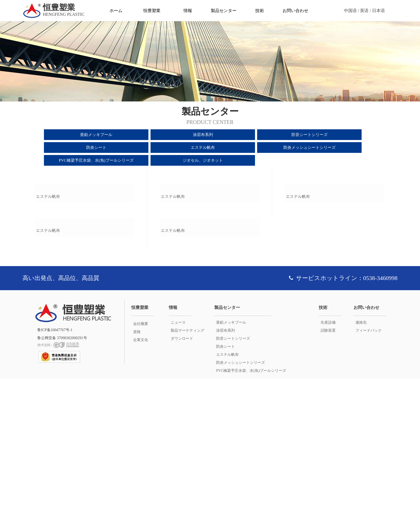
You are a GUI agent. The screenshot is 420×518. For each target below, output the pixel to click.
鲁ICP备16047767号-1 (55, 469)
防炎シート (96, 148)
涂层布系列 (203, 135)
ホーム (116, 11)
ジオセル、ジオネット (203, 160)
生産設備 (328, 462)
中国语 (350, 11)
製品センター (224, 11)
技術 (260, 11)
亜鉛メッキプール (96, 135)
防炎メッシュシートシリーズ (310, 148)
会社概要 (141, 463)
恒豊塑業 (152, 11)
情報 (188, 11)
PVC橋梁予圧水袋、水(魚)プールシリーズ (96, 160)
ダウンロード (182, 478)
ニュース (178, 462)
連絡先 (361, 462)
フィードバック (369, 470)
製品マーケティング (187, 470)
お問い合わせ (295, 11)
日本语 (378, 11)
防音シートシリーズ (310, 135)
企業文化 (141, 479)
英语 (364, 11)
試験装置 (328, 470)
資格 (137, 471)
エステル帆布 (203, 148)
